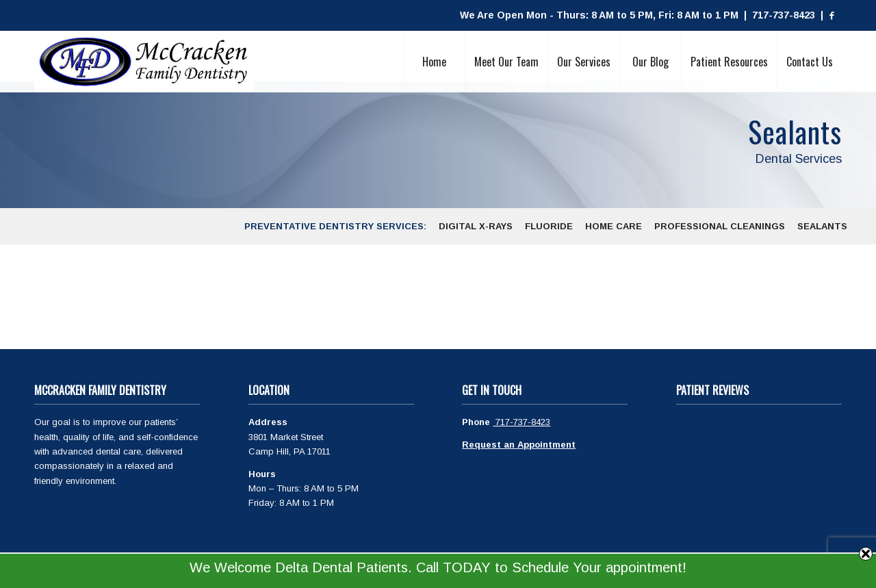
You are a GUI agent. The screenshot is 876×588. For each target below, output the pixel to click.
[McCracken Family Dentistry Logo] (144, 62)
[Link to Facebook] (832, 16)
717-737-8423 (521, 422)
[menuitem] (434, 62)
